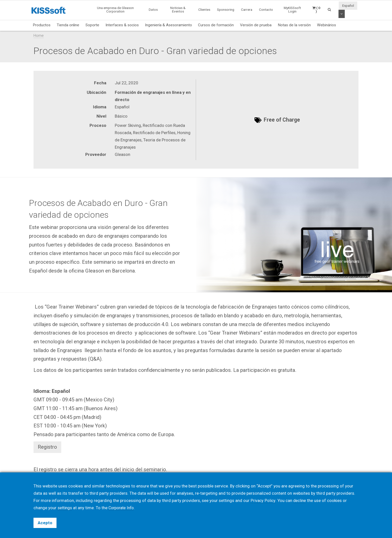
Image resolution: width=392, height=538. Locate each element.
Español (348, 6)
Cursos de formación (216, 25)
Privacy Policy (263, 500)
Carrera (247, 10)
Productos (42, 25)
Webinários (326, 25)
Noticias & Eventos (178, 10)
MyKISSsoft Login (292, 10)
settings (65, 508)
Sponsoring (226, 10)
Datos (153, 10)
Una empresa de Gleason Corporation (115, 10)
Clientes (204, 10)
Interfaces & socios (122, 25)
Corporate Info (123, 508)
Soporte (92, 25)
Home (39, 36)
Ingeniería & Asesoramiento (168, 25)
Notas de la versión (294, 25)
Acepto (45, 523)
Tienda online (68, 25)
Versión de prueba (256, 25)
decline (300, 500)
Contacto (266, 10)
